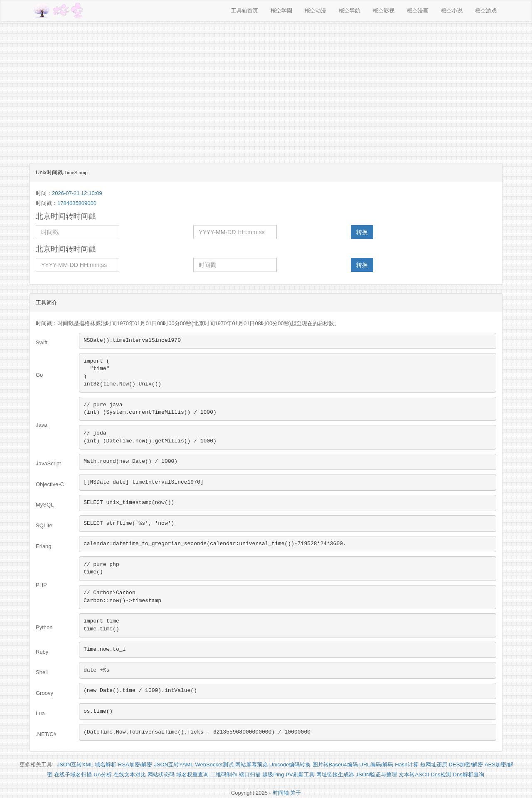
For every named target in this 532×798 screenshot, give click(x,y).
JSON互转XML (75, 765)
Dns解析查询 (469, 775)
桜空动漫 (315, 11)
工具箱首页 (245, 11)
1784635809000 (77, 203)
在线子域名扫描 (73, 775)
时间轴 (281, 793)
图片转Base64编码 (335, 765)
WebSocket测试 (214, 765)
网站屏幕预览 (251, 765)
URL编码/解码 (377, 765)
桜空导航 (350, 11)
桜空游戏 (486, 11)
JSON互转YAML (174, 765)
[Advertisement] (266, 88)
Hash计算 (406, 765)
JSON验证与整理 (377, 775)
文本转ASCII (414, 775)
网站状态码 (161, 775)
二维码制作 (224, 775)
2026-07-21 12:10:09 (77, 193)
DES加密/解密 (466, 765)
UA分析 (103, 775)
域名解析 (106, 765)
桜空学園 (281, 11)
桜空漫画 (418, 11)
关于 (296, 793)
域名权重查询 (192, 775)
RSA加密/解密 (135, 765)
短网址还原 (434, 765)
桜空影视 (384, 11)
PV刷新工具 (300, 775)
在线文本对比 (130, 775)
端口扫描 (250, 775)
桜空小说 (452, 11)
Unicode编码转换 (290, 765)
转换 (362, 232)
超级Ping (273, 775)
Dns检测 (441, 775)
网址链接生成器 (335, 775)
